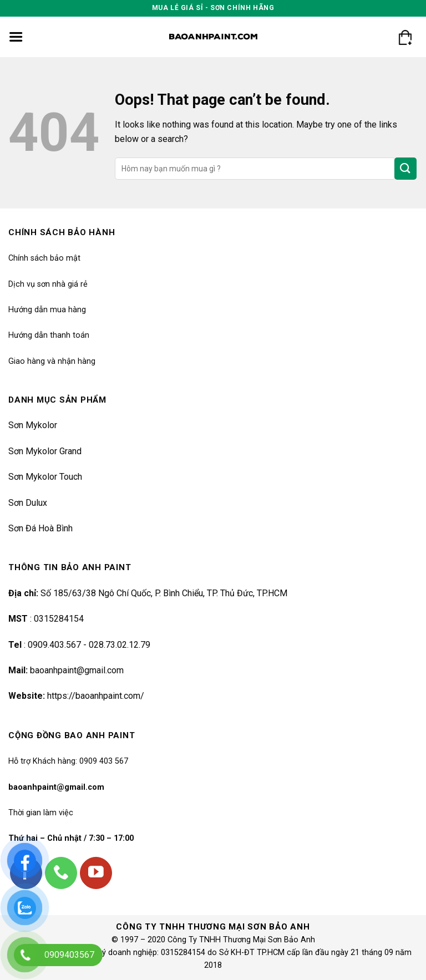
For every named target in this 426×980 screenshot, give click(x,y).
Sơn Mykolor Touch (45, 477)
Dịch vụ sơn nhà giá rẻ (48, 284)
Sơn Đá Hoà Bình (40, 528)
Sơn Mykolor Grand (45, 451)
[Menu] (16, 37)
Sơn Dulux (28, 503)
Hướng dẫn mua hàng (47, 310)
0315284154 (58, 619)
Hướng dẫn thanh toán (49, 335)
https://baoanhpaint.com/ (96, 696)
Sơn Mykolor (33, 425)
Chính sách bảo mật (44, 258)
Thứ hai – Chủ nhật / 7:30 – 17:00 (71, 838)
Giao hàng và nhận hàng (52, 361)
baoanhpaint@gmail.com (77, 670)
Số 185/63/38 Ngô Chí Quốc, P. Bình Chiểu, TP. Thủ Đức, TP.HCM (164, 593)
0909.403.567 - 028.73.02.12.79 (89, 645)
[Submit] (405, 168)
